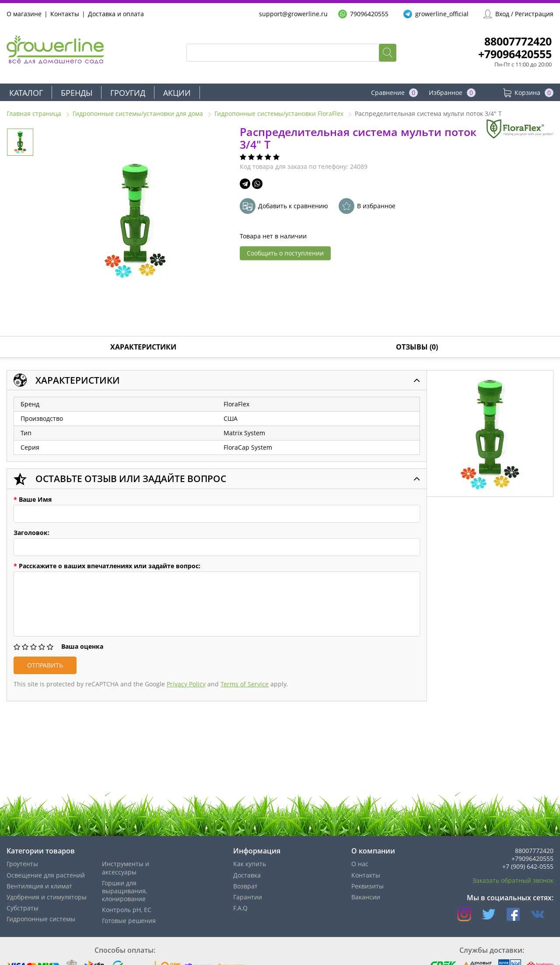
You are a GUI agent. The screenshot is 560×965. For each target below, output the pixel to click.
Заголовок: (31, 533)
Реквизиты (367, 886)
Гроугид (128, 93)
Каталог (26, 93)
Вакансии (366, 897)
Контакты (65, 14)
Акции (177, 93)
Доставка (247, 875)
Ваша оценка (82, 647)
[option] (135, 220)
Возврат (245, 886)
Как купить (250, 864)
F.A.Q (240, 908)
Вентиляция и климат (39, 886)
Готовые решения (129, 921)
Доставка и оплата (116, 14)
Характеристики (143, 347)
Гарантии (248, 897)
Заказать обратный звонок (513, 880)
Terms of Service (245, 684)
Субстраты (23, 908)
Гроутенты (22, 864)
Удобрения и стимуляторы (47, 897)
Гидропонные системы (41, 919)
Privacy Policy (186, 684)
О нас (360, 864)
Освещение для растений (46, 875)
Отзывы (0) (417, 347)
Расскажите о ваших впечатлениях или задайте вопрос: (107, 566)
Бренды (77, 93)
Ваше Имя (33, 500)
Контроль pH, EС (127, 910)
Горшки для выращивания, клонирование (124, 891)
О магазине (24, 14)
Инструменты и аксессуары (126, 868)
